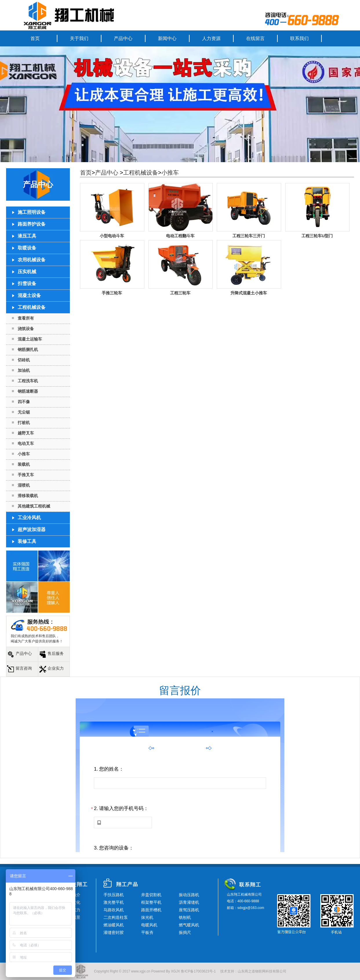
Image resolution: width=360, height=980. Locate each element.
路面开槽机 (151, 910)
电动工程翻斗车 (180, 236)
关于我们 (79, 38)
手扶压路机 (114, 895)
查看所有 (26, 318)
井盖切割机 (151, 895)
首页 (35, 38)
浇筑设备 (26, 329)
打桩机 (24, 423)
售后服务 (56, 653)
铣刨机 (185, 917)
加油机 (24, 370)
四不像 (24, 402)
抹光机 (147, 917)
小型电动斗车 (112, 236)
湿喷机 (24, 485)
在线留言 (255, 38)
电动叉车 (26, 443)
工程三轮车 (180, 293)
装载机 (24, 464)
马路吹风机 (114, 910)
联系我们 (299, 38)
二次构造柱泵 (116, 917)
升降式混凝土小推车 (249, 293)
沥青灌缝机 (189, 902)
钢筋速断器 (28, 391)
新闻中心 (167, 38)
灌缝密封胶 (114, 932)
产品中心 (123, 38)
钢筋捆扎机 (28, 349)
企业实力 (56, 668)
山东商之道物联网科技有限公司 (262, 971)
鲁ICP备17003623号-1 (198, 971)
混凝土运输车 (30, 339)
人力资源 (211, 38)
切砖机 (24, 360)
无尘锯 (24, 412)
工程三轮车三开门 (249, 236)
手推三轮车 (112, 293)
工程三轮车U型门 (317, 236)
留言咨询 (24, 668)
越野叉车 (26, 433)
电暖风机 (149, 925)
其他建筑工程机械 (34, 506)
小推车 (24, 454)
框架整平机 (151, 902)
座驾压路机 (189, 910)
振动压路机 (189, 895)
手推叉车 (26, 475)
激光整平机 (114, 902)
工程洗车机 (28, 381)
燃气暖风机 (189, 925)
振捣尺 (185, 932)
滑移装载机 (28, 496)
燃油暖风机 (114, 925)
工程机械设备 (141, 173)
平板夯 (147, 932)
